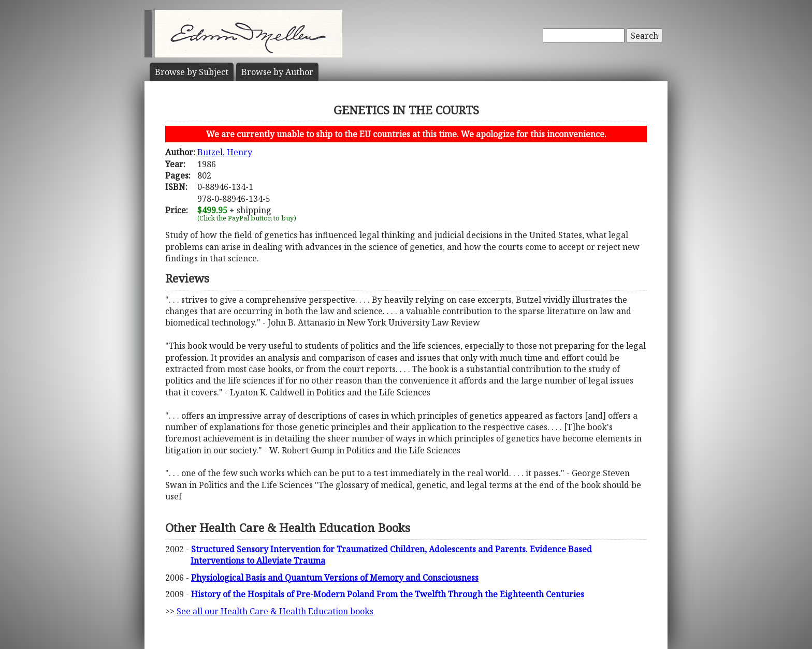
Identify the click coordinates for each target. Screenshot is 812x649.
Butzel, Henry (225, 152)
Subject (192, 72)
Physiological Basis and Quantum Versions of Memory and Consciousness (335, 578)
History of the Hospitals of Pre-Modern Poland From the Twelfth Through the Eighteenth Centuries (388, 594)
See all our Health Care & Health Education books (275, 611)
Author (277, 72)
